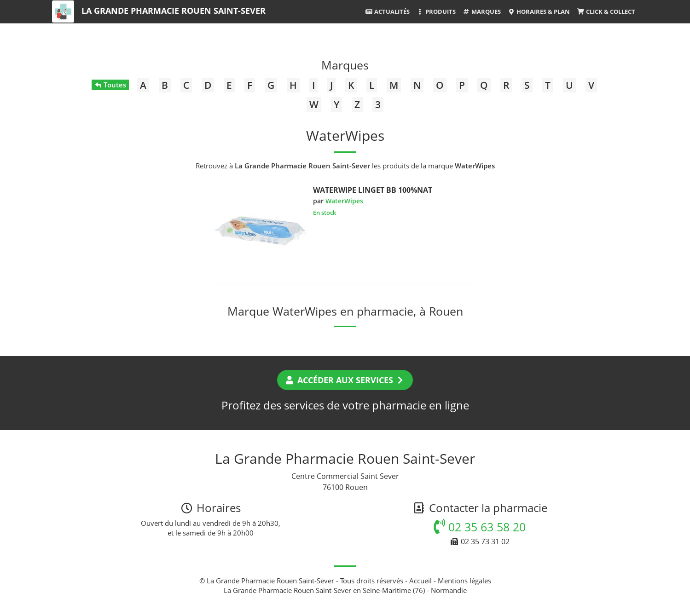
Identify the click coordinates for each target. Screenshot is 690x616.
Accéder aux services (345, 380)
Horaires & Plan (539, 12)
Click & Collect (606, 12)
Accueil (420, 581)
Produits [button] (436, 12)
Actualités (387, 12)
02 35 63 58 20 (480, 527)
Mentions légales (464, 581)
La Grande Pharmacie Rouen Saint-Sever (174, 11)
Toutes (110, 85)
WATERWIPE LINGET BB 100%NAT (373, 190)
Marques (482, 12)
